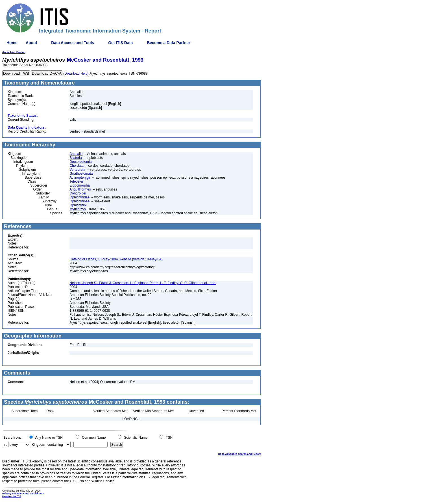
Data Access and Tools (73, 43)
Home (12, 43)
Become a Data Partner (168, 43)
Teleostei (76, 181)
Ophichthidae (79, 197)
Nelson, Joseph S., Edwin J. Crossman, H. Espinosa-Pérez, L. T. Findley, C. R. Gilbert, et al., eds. (143, 283)
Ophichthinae (79, 201)
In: (5, 445)
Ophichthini (78, 205)
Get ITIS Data (120, 43)
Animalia (76, 154)
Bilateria (76, 158)
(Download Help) (76, 73)
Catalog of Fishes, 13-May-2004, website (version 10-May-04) (116, 259)
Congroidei (78, 193)
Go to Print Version (14, 52)
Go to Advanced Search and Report (239, 454)
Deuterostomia (80, 162)
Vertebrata (77, 170)
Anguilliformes (80, 189)
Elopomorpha (79, 185)
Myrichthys (78, 209)
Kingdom (38, 445)
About (31, 43)
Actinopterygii (80, 178)
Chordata (76, 166)
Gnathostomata (81, 174)
